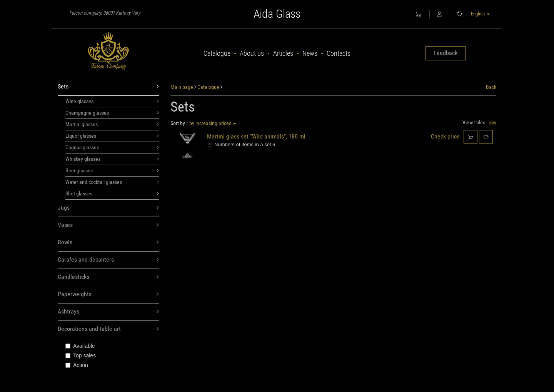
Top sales (81, 355)
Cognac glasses (112, 147)
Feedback (446, 53)
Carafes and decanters (108, 260)
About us (252, 53)
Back (491, 87)
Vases (108, 225)
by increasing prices (213, 123)
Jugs (108, 208)
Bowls (108, 243)
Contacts (339, 53)
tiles (481, 122)
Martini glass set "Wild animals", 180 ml (256, 136)
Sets (108, 87)
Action (77, 365)
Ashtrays (108, 312)
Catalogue (217, 53)
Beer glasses (112, 170)
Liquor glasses (112, 136)
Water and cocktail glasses (112, 182)
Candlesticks (108, 277)
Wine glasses (112, 101)
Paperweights (108, 294)
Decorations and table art (108, 329)
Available (80, 346)
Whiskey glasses (112, 159)
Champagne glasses (112, 113)
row (492, 122)
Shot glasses (112, 193)
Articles (283, 53)
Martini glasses (112, 124)
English (480, 14)
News (310, 53)
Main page (182, 87)
